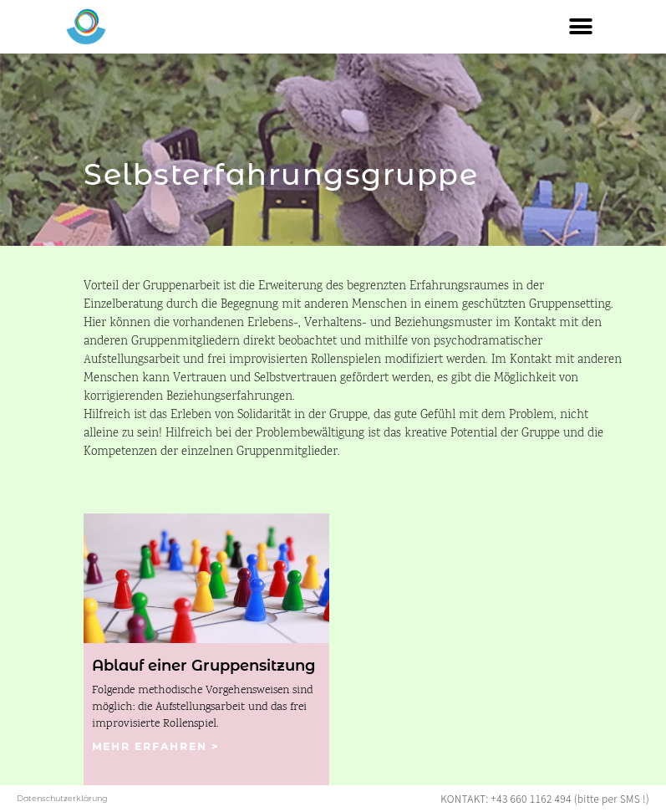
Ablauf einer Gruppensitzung (203, 666)
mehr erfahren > (155, 746)
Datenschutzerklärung (62, 798)
